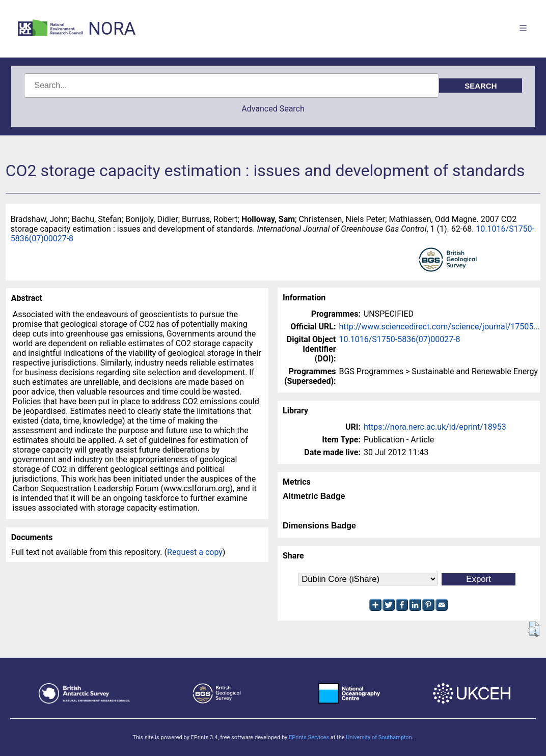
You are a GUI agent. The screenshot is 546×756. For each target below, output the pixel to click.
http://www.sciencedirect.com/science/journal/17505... (440, 327)
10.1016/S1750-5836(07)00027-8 (400, 339)
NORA (112, 29)
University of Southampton (379, 737)
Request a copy (195, 552)
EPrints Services (309, 737)
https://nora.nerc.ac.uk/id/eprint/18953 (435, 427)
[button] (534, 629)
